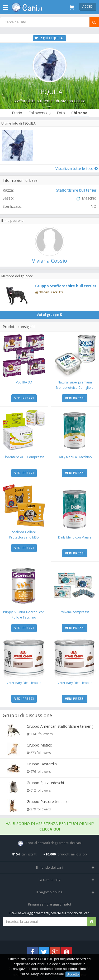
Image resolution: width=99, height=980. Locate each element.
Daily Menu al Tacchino (75, 457)
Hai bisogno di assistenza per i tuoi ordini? (50, 826)
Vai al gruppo (49, 315)
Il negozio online (49, 892)
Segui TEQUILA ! (49, 38)
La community (49, 880)
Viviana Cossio (73, 101)
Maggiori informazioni (48, 974)
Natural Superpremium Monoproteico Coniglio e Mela (75, 388)
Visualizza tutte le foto (77, 168)
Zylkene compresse (75, 612)
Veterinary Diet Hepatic (24, 683)
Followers (39, 113)
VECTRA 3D (24, 382)
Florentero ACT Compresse (24, 457)
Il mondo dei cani (50, 867)
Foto (61, 113)
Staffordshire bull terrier (34, 101)
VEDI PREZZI (24, 398)
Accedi (88, 6)
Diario (17, 113)
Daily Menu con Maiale (75, 537)
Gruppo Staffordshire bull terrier (66, 286)
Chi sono (79, 113)
